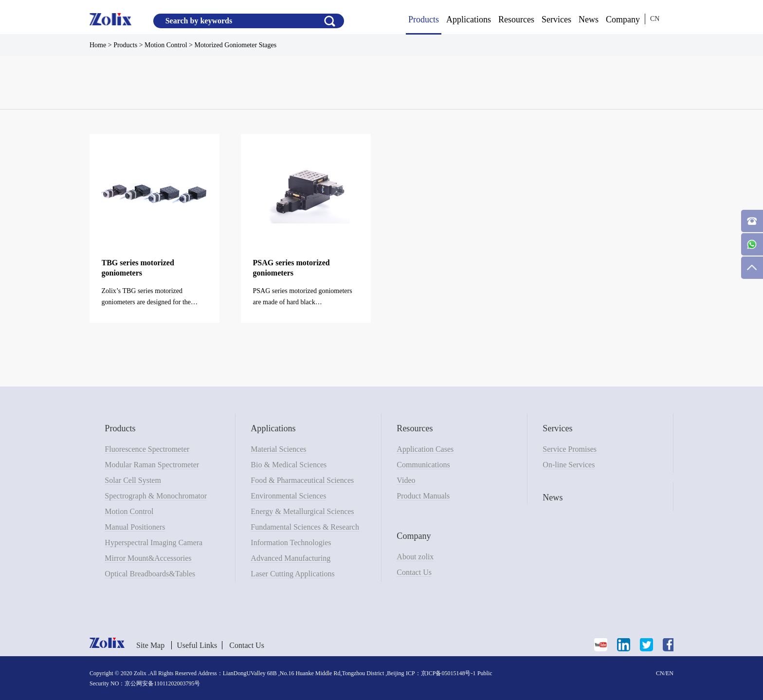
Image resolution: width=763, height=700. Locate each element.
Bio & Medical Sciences (289, 465)
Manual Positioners (135, 527)
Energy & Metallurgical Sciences (302, 511)
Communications (423, 465)
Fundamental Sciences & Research (305, 527)
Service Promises (570, 449)
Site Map (150, 645)
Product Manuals (423, 496)
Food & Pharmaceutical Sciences (302, 480)
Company (623, 19)
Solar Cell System (133, 480)
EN (670, 673)
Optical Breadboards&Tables (150, 574)
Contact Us (414, 572)
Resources (516, 19)
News (589, 19)
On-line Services (569, 465)
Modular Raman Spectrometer (152, 465)
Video (406, 480)
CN (655, 19)
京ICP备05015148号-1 (448, 673)
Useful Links (197, 645)
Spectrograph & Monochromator (156, 496)
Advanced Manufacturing (291, 558)
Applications (469, 19)
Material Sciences (278, 449)
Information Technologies (291, 543)
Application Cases (425, 449)
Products (424, 19)
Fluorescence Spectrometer (147, 449)
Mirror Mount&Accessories (148, 558)
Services (556, 19)
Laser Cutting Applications (292, 574)
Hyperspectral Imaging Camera (154, 543)
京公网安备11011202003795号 (162, 683)
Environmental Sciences (288, 496)
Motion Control (129, 511)
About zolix (415, 557)
